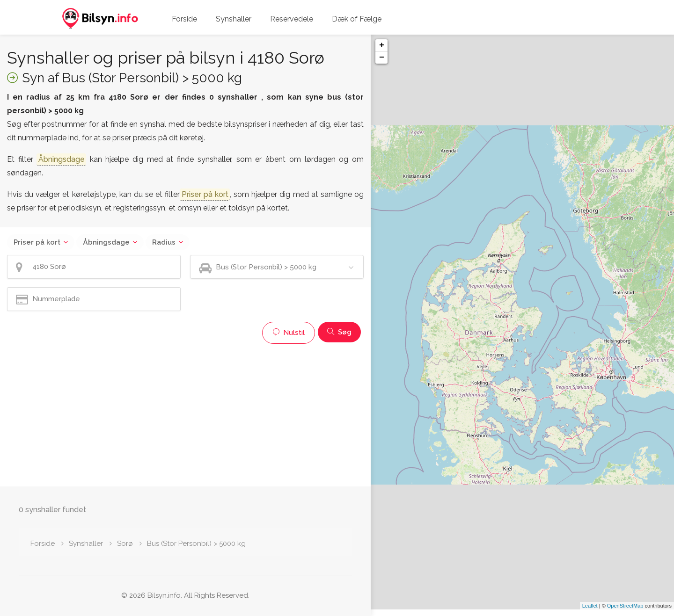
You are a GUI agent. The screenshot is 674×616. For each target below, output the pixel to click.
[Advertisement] (185, 414)
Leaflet (590, 612)
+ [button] (382, 45)
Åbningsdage (106, 242)
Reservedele (292, 19)
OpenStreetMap (625, 612)
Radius (164, 242)
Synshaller (234, 19)
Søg (339, 332)
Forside (184, 19)
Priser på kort (37, 242)
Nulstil (289, 333)
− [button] (382, 58)
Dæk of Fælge (357, 19)
